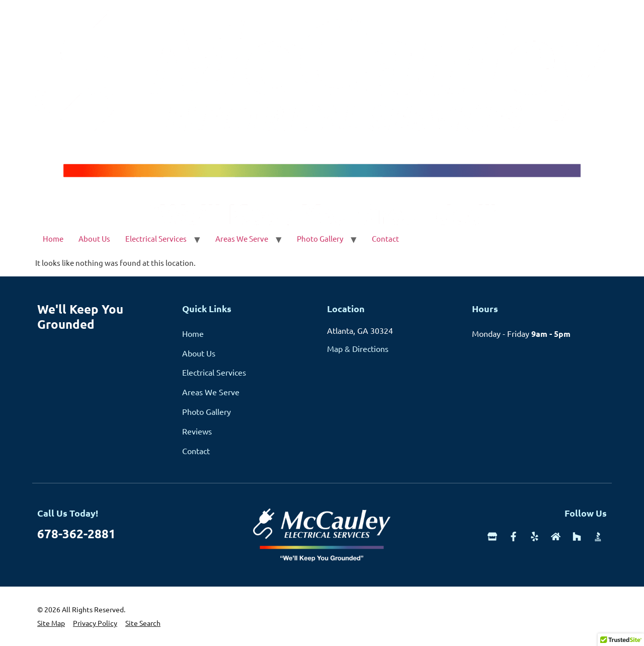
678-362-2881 (76, 533)
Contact (385, 238)
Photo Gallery (320, 238)
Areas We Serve (242, 238)
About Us (94, 238)
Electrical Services (156, 238)
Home (53, 238)
